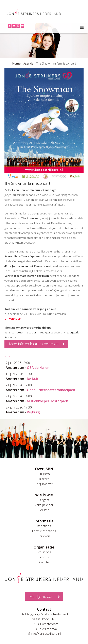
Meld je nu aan (41, 596)
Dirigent (44, 500)
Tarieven (44, 536)
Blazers (44, 479)
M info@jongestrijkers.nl (44, 633)
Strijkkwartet (44, 484)
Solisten (44, 510)
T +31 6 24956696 (44, 629)
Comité (44, 562)
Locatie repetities (44, 531)
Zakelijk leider (44, 505)
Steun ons (44, 552)
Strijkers (44, 474)
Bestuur (44, 557)
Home (16, 63)
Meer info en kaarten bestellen (34, 344)
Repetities (44, 526)
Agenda (28, 63)
